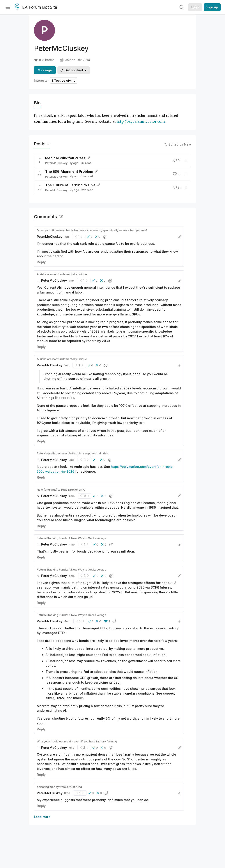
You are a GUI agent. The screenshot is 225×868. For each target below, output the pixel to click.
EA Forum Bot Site (36, 7)
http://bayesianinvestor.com (141, 122)
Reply (41, 262)
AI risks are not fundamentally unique (62, 274)
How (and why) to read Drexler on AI (61, 490)
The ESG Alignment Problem (69, 171)
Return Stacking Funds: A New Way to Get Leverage (72, 538)
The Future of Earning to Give (70, 185)
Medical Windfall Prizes (65, 158)
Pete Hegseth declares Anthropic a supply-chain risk (72, 453)
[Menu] (8, 7)
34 (177, 187)
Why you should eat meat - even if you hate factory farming (77, 741)
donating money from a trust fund (59, 787)
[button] (90, 237)
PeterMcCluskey (56, 163)
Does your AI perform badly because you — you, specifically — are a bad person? (92, 230)
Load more (42, 817)
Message (45, 70)
